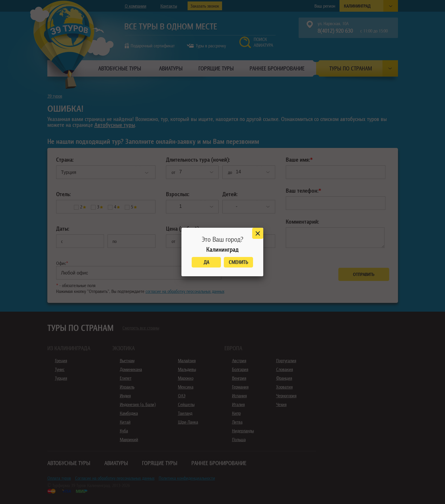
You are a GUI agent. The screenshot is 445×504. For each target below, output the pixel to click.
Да (206, 262)
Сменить (239, 262)
